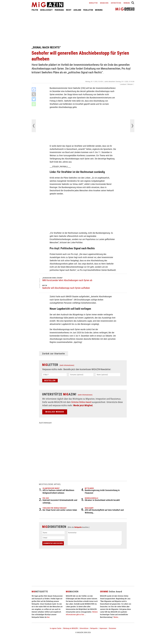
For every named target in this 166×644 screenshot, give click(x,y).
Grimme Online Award (81, 402)
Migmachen (104, 3)
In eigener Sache (56, 628)
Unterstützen (116, 3)
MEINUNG (99, 10)
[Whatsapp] (34, 104)
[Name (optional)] (108, 375)
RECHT (69, 10)
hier (48, 617)
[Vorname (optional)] (81, 375)
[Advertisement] (83, 28)
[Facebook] (34, 89)
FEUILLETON (88, 10)
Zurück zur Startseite (54, 354)
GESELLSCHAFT (46, 10)
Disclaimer (113, 628)
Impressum (103, 628)
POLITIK (35, 10)
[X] (34, 94)
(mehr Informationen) (67, 365)
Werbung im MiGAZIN (70, 628)
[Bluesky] (34, 99)
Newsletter (93, 3)
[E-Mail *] (54, 375)
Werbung (127, 3)
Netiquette (78, 527)
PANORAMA (59, 10)
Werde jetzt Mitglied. (83, 405)
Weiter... (116, 617)
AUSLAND (77, 10)
